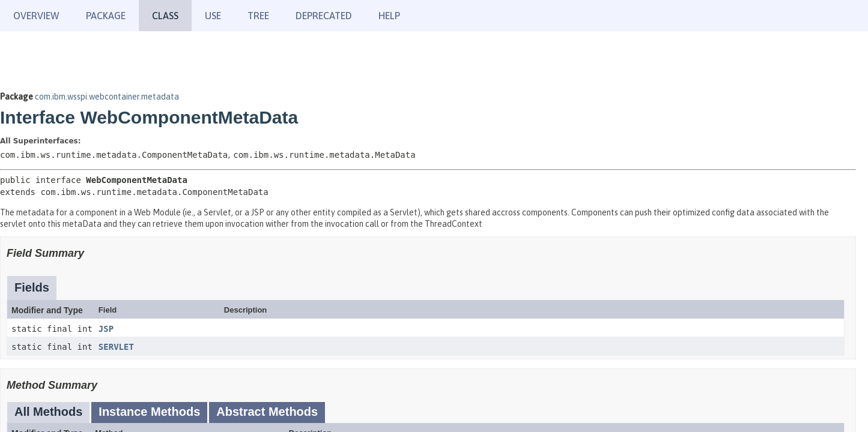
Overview (36, 16)
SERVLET (116, 347)
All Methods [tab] (48, 412)
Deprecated (324, 16)
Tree (258, 16)
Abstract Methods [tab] (267, 412)
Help (389, 16)
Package (106, 16)
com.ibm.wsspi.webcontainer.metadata (107, 97)
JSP (106, 329)
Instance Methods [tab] (149, 412)
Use (213, 16)
